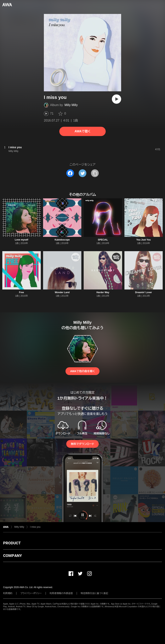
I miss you (35, 527)
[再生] (117, 99)
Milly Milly (71, 105)
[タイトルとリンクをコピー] (95, 173)
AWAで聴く (82, 131)
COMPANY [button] (12, 556)
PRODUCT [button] (12, 543)
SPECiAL (103, 240)
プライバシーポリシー (31, 593)
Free (22, 292)
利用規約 (8, 593)
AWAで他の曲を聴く (82, 371)
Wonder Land (62, 292)
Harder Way (103, 292)
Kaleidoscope (62, 240)
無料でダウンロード (82, 444)
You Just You (143, 240)
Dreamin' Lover (143, 292)
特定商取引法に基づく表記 (94, 593)
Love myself (22, 240)
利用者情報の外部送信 (61, 593)
